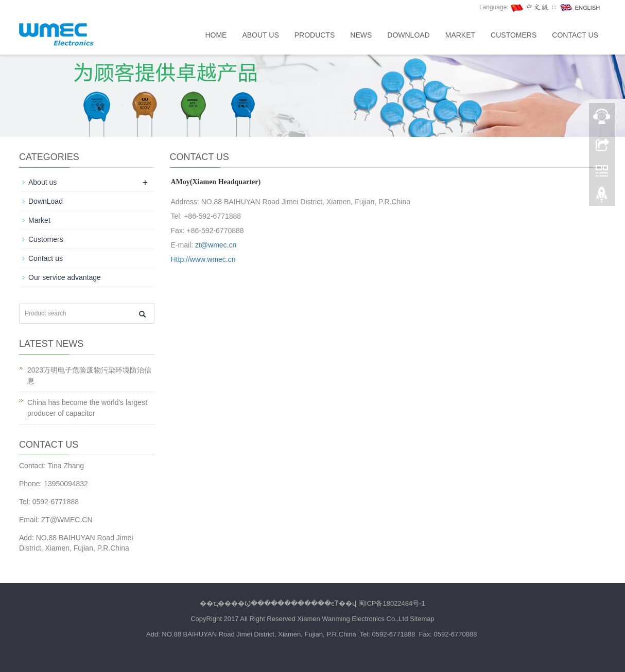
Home (216, 35)
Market (460, 35)
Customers (514, 35)
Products (315, 35)
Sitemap (422, 619)
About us (260, 35)
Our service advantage (65, 277)
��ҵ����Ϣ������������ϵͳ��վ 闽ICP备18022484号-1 (312, 603)
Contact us (575, 35)
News (361, 35)
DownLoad (408, 35)
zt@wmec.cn (216, 245)
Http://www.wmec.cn (203, 259)
